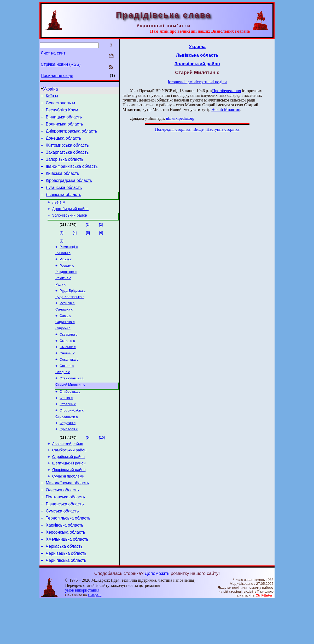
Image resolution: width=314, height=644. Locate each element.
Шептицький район (69, 496)
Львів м (59, 215)
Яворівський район (69, 503)
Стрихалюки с (67, 445)
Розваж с (67, 282)
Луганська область (64, 198)
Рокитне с (63, 295)
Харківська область (65, 565)
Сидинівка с (65, 343)
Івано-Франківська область (72, 175)
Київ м (52, 97)
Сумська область (62, 549)
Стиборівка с (70, 418)
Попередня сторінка (173, 129)
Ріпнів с (66, 275)
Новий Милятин (226, 109)
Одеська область (62, 526)
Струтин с (68, 452)
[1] (88, 239)
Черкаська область (64, 589)
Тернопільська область (68, 557)
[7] (62, 255)
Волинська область (64, 128)
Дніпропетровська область (71, 136)
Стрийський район (68, 489)
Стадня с (63, 397)
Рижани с (63, 268)
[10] (102, 467)
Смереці (95, 639)
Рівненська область (65, 542)
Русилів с (67, 322)
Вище (198, 129)
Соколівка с (69, 383)
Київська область (62, 183)
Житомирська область (67, 151)
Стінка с (66, 425)
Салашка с (64, 329)
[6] (101, 247)
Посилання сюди (57, 76)
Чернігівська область (66, 604)
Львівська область (63, 206)
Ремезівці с (69, 261)
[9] (88, 467)
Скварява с (69, 356)
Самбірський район (69, 481)
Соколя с (67, 390)
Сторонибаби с (72, 439)
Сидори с (63, 350)
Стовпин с (68, 432)
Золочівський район (70, 229)
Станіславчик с (72, 404)
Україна (50, 89)
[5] (88, 247)
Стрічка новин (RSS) (61, 64)
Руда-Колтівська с (70, 316)
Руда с (61, 302)
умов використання (82, 634)
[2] (101, 239)
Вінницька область (64, 120)
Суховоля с (69, 459)
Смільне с (68, 370)
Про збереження (226, 91)
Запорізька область (65, 167)
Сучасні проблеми (68, 511)
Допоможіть (157, 617)
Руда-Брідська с (72, 309)
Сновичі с (67, 377)
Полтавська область (65, 534)
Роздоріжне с (66, 288)
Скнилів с (67, 363)
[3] (62, 247)
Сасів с (65, 336)
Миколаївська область (67, 518)
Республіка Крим (62, 112)
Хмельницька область (67, 581)
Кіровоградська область (69, 191)
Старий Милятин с (70, 411)
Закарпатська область (67, 159)
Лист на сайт (53, 53)
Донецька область (63, 144)
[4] (75, 247)
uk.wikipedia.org (180, 118)
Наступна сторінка (223, 129)
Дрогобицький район (71, 222)
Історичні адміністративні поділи (197, 82)
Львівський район (68, 474)
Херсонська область (65, 573)
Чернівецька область (66, 596)
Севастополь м (60, 105)
